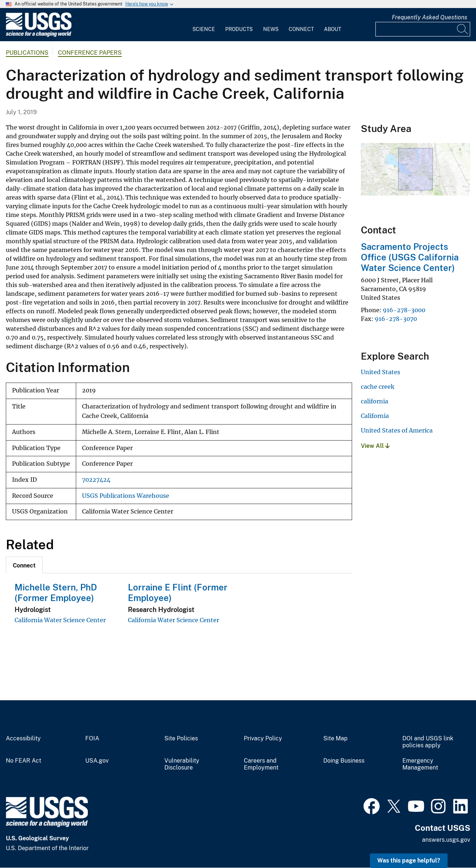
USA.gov (97, 761)
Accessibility (23, 739)
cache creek (378, 387)
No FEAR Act (24, 761)
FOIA (92, 739)
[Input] (423, 29)
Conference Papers (90, 53)
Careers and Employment (261, 764)
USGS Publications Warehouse (126, 496)
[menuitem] (204, 25)
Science (204, 29)
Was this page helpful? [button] (409, 861)
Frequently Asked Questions (430, 17)
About (333, 29)
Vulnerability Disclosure (182, 764)
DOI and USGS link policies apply (428, 742)
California (375, 416)
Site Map (335, 739)
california (374, 401)
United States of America (397, 430)
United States (381, 372)
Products (239, 29)
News (271, 29)
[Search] (463, 29)
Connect (301, 29)
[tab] (24, 565)
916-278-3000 (404, 310)
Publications (27, 53)
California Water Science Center (60, 620)
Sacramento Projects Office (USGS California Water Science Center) (410, 257)
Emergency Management (420, 764)
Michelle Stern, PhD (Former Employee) (56, 592)
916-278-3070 (396, 319)
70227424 (96, 480)
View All (375, 446)
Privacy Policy (263, 739)
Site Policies (181, 739)
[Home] (39, 35)
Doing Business (344, 761)
